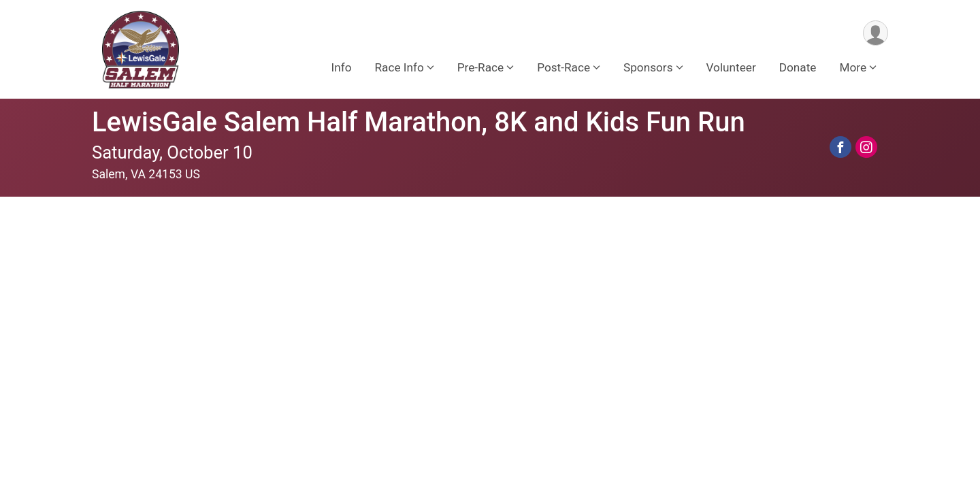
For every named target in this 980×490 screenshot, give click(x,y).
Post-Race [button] (563, 67)
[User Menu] (876, 33)
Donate (798, 67)
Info (342, 67)
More (853, 67)
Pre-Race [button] (480, 67)
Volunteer (731, 67)
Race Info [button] (399, 67)
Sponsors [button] (648, 67)
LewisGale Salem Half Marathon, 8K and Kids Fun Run (419, 122)
